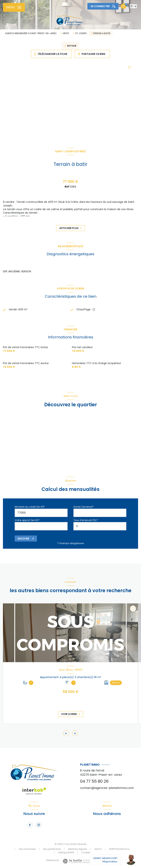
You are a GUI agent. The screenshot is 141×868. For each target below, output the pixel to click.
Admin (98, 849)
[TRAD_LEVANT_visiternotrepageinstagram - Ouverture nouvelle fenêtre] (39, 825)
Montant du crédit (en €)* (30, 507)
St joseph (81, 33)
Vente (66, 33)
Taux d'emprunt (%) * (86, 520)
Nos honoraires (27, 849)
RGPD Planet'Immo (119, 849)
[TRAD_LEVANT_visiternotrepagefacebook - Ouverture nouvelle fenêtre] (30, 825)
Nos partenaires (52, 849)
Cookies (86, 853)
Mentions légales (78, 849)
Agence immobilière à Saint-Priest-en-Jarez (31, 33)
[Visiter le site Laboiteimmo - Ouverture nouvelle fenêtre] (77, 861)
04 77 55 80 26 (94, 781)
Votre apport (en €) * (27, 520)
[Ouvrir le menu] (14, 7)
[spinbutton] (100, 526)
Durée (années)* (84, 507)
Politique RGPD (66, 852)
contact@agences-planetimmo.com (107, 788)
